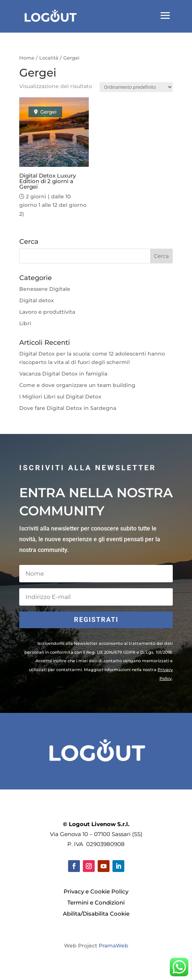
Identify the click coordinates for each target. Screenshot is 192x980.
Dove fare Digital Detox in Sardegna (68, 408)
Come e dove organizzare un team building (77, 385)
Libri (25, 323)
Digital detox (37, 300)
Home (27, 58)
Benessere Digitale (45, 289)
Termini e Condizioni (96, 902)
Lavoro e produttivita (47, 312)
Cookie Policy (109, 891)
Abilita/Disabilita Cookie (96, 914)
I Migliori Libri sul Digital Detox (60, 397)
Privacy (74, 891)
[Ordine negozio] (136, 87)
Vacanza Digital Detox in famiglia (63, 374)
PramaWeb (114, 946)
